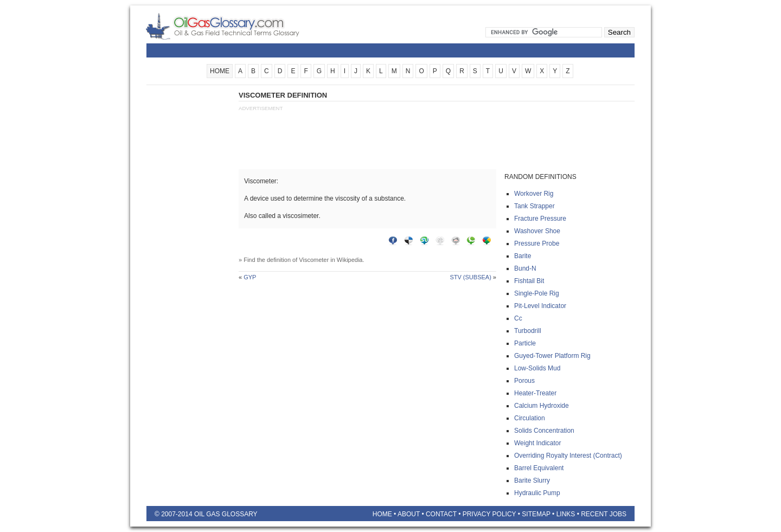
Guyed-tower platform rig (552, 356)
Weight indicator (538, 443)
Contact (441, 514)
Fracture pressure (540, 219)
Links (566, 514)
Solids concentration (544, 431)
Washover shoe (537, 231)
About (409, 514)
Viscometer (314, 260)
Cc (518, 318)
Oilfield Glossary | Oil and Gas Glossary (236, 26)
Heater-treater (535, 393)
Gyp (250, 277)
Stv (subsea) (470, 277)
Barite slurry (532, 480)
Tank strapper (534, 206)
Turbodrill (528, 331)
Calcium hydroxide (542, 406)
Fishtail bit (529, 281)
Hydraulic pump (537, 493)
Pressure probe (537, 243)
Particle (525, 343)
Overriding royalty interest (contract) (568, 456)
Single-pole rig (537, 293)
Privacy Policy (489, 514)
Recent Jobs (604, 514)
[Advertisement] (190, 253)
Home (382, 514)
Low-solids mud (537, 368)
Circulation (530, 418)
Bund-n (525, 268)
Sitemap (536, 514)
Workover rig (534, 194)
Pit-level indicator (540, 306)
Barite (523, 256)
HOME (220, 71)
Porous (524, 381)
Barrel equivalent (539, 468)
